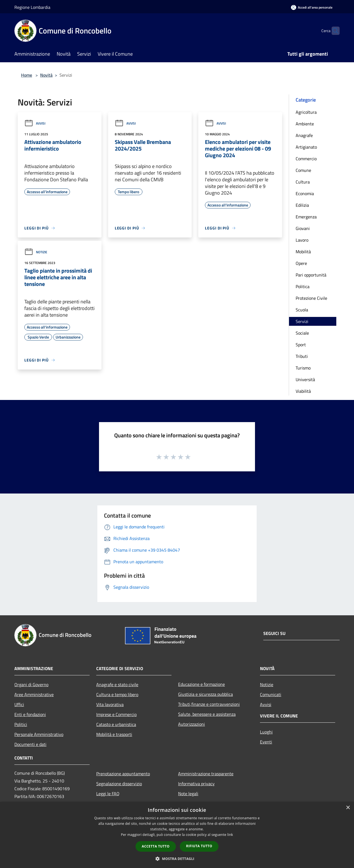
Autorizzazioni (192, 724)
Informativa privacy (196, 784)
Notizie (36, 252)
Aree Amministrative (34, 694)
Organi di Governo (31, 684)
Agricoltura (306, 112)
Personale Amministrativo (39, 734)
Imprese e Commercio (116, 714)
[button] (177, 859)
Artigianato (306, 147)
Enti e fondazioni (30, 714)
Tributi (302, 356)
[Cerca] (333, 31)
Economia (305, 193)
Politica (303, 286)
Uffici (19, 704)
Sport (301, 345)
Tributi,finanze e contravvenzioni (209, 704)
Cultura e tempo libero (117, 694)
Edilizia (302, 205)
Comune (303, 170)
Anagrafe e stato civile (117, 684)
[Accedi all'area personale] (312, 7)
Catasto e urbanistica (116, 724)
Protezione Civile (311, 298)
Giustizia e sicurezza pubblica (205, 694)
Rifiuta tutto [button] (199, 846)
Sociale (302, 333)
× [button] (348, 808)
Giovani (303, 228)
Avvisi (35, 123)
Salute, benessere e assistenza (207, 714)
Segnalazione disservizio (119, 784)
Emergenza (306, 217)
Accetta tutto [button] (156, 846)
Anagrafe (304, 135)
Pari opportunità (311, 275)
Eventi (266, 742)
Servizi (302, 321)
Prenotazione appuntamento (123, 774)
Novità (46, 75)
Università (305, 379)
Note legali (188, 794)
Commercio (306, 159)
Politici (21, 724)
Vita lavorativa (110, 704)
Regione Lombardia (32, 7)
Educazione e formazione (201, 684)
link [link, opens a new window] (230, 835)
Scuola (302, 310)
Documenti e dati (30, 744)
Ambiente (305, 124)
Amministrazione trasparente (206, 774)
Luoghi (266, 732)
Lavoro (302, 240)
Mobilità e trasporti (114, 734)
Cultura (303, 182)
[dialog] (177, 835)
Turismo (303, 368)
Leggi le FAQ (108, 794)
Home (27, 75)
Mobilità (303, 252)
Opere (301, 263)
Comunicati (271, 694)
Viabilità (303, 391)
